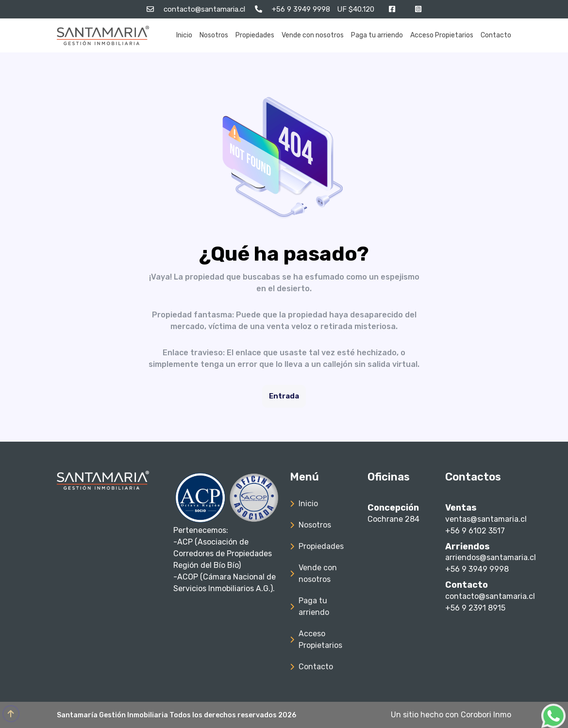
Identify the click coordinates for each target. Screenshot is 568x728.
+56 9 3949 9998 (477, 569)
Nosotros (214, 35)
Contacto (496, 35)
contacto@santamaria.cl (490, 596)
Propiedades (255, 35)
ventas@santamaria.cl (486, 519)
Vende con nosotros (313, 35)
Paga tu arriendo (377, 35)
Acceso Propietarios (442, 35)
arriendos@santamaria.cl (491, 557)
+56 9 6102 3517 (475, 531)
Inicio (184, 35)
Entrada (284, 396)
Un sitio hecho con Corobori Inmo (451, 715)
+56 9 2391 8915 (475, 608)
